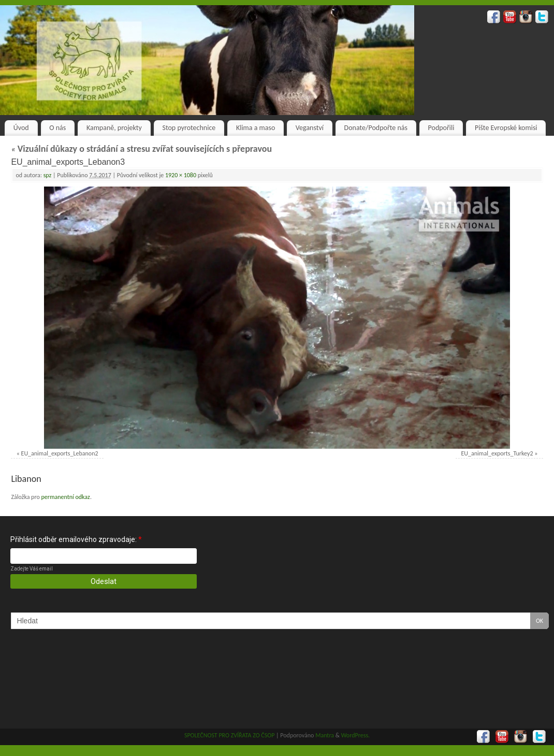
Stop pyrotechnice (189, 128)
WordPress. (355, 735)
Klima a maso (256, 128)
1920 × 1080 (181, 175)
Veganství (310, 128)
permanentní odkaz (65, 497)
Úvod (21, 128)
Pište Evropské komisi (506, 128)
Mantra (325, 735)
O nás (57, 128)
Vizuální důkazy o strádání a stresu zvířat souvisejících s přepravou (141, 149)
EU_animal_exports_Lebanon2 (60, 453)
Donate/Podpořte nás (376, 128)
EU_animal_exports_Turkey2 (497, 453)
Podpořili (441, 128)
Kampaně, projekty (114, 128)
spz (48, 175)
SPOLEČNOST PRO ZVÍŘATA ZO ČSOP (230, 735)
